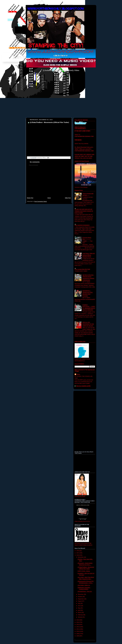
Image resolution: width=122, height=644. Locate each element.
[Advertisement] (49, 182)
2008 (78, 636)
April (79, 610)
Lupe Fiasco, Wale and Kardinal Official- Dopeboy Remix (89, 255)
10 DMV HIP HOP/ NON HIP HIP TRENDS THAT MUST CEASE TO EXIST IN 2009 (84, 211)
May (79, 608)
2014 (78, 622)
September (81, 599)
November (81, 594)
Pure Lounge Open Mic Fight (82, 269)
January (80, 617)
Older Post (68, 198)
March (80, 613)
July (79, 603)
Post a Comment (33, 165)
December (81, 557)
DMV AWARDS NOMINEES (82, 225)
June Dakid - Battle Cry (84, 585)
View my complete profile (83, 386)
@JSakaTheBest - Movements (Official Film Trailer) (49, 122)
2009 (78, 634)
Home (49, 198)
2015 (78, 620)
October (80, 597)
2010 (78, 631)
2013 (78, 624)
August (80, 601)
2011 (78, 629)
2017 (78, 553)
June (79, 606)
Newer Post (30, 198)
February (81, 615)
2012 (78, 627)
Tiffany (78, 374)
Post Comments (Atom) (41, 201)
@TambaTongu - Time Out (85, 591)
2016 (78, 555)
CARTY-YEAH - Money (84, 571)
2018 (78, 551)
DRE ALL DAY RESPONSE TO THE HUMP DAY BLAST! (88, 324)
